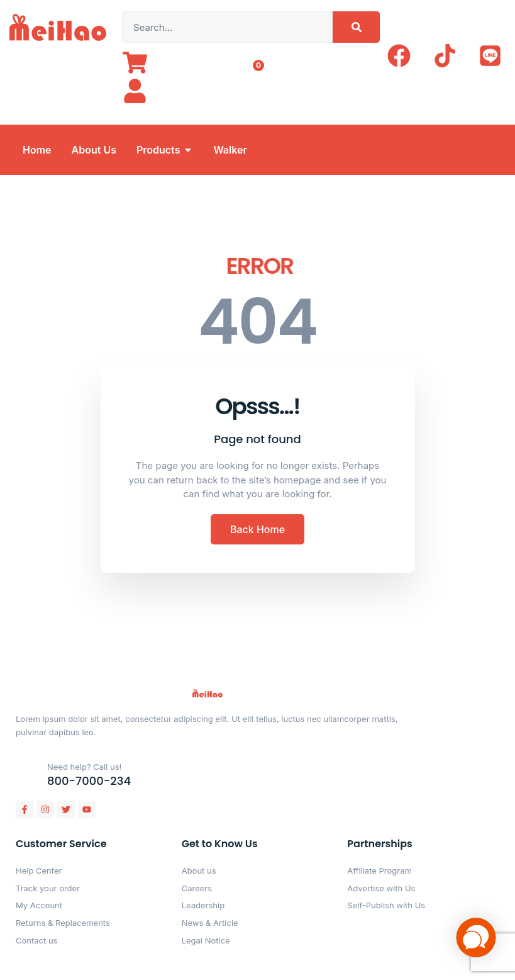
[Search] (356, 27)
